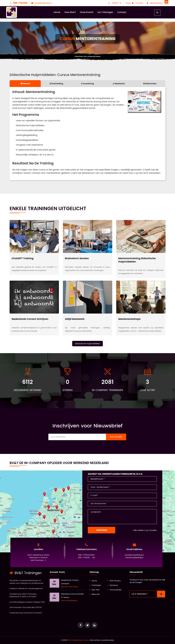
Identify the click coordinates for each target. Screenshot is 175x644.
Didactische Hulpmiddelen (88, 344)
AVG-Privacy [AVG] (114, 581)
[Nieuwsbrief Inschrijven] (161, 594)
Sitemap (94, 572)
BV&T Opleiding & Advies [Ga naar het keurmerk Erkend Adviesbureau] (78, 640)
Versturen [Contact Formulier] (102, 530)
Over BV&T (70, 12)
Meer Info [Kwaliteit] (95, 594)
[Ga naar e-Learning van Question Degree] (81, 625)
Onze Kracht (87, 12)
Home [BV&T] (93, 581)
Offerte (115, 3)
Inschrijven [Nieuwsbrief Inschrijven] (116, 437)
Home (57, 12)
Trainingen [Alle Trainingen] (95, 585)
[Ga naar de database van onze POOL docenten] (94, 625)
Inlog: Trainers (134, 3)
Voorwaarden (115, 590)
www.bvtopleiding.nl (134, 558)
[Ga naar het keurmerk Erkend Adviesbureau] (87, 625)
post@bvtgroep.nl (41, 3)
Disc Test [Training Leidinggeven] (94, 590)
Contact (122, 12)
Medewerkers (154, 3)
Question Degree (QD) (35, 602)
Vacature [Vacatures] (113, 585)
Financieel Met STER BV (32, 607)
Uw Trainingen (105, 12)
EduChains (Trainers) (33, 613)
